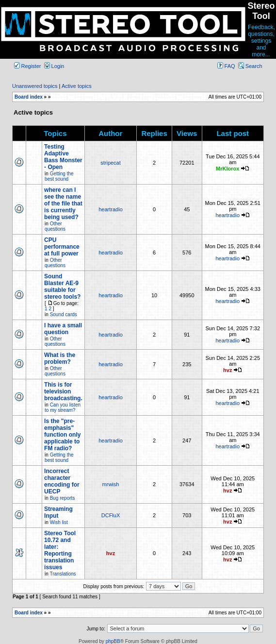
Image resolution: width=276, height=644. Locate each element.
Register (28, 66)
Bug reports (63, 498)
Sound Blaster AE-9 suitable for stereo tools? (62, 287)
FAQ (226, 66)
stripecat (111, 163)
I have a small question (63, 329)
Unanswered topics (35, 86)
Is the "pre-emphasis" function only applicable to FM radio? (62, 435)
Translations (63, 574)
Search (250, 66)
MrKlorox (227, 169)
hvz (227, 370)
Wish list (59, 522)
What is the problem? (60, 358)
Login (54, 66)
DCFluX (111, 515)
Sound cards (64, 314)
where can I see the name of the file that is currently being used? (63, 203)
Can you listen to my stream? (63, 407)
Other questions (55, 226)
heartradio (111, 209)
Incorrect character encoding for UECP (62, 481)
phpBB (113, 641)
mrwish (111, 484)
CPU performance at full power (62, 247)
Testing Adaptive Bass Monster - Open (63, 157)
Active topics (77, 86)
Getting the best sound (59, 176)
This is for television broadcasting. (63, 391)
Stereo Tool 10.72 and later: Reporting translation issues (60, 550)
